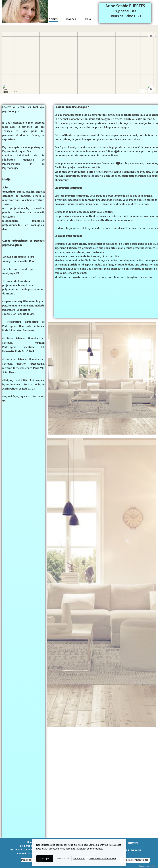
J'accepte (45, 859)
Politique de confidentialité (133, 860)
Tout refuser (63, 859)
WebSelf (153, 866)
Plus (88, 19)
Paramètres (79, 859)
